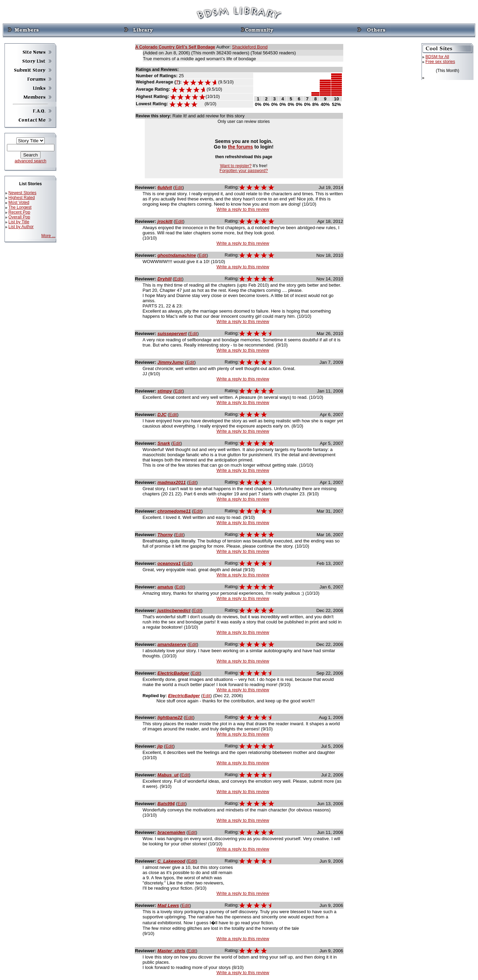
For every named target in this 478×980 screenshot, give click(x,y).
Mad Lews (168, 905)
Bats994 (166, 804)
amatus (166, 587)
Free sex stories (440, 62)
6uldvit (165, 187)
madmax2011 (172, 482)
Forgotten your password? (244, 171)
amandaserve (172, 644)
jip (160, 746)
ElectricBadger (174, 673)
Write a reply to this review (243, 209)
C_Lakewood (171, 861)
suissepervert (172, 334)
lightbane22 (170, 717)
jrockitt (165, 221)
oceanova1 (169, 563)
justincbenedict (174, 610)
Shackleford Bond (250, 47)
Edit (178, 187)
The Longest (20, 207)
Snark (164, 443)
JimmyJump (171, 362)
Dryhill (165, 279)
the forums (241, 147)
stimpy (165, 391)
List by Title (19, 222)
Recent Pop (19, 212)
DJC (162, 415)
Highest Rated (21, 198)
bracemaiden (171, 832)
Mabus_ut (168, 775)
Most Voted (19, 203)
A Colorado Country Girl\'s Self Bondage (175, 47)
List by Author (21, 227)
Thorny (165, 535)
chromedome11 (174, 511)
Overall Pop (19, 217)
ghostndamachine (177, 255)
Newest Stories (22, 193)
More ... (48, 236)
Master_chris (171, 951)
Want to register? (236, 166)
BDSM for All (437, 57)
